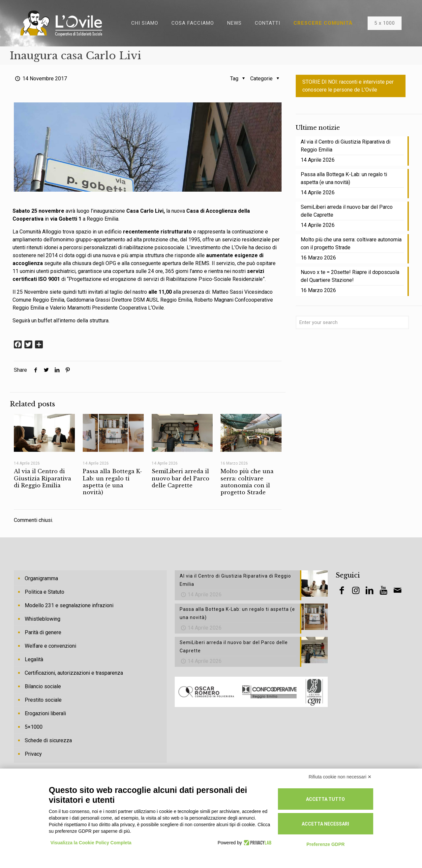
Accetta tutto (325, 799)
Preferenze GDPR (325, 844)
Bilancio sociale (43, 686)
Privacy (33, 754)
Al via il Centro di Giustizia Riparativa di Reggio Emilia (43, 478)
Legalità (34, 659)
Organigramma (41, 578)
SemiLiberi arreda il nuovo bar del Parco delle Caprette (181, 478)
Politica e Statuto (45, 592)
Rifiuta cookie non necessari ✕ (340, 777)
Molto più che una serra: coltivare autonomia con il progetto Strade (247, 482)
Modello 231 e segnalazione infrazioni (69, 605)
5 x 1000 (385, 23)
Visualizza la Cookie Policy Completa (91, 843)
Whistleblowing (43, 619)
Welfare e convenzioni (50, 646)
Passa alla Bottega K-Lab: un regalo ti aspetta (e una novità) (112, 482)
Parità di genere (43, 632)
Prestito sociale (43, 700)
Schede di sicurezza (48, 740)
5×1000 (34, 727)
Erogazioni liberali (45, 713)
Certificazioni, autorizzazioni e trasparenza (74, 673)
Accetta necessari (325, 824)
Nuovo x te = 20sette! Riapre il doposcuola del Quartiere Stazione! (350, 276)
